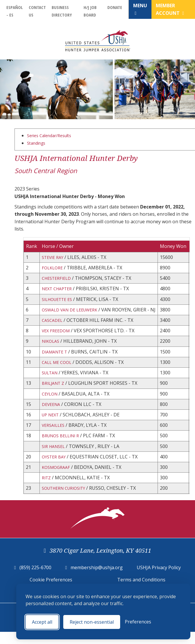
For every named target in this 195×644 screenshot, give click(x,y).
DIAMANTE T (56, 358)
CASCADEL (53, 324)
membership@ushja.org (97, 583)
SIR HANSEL (55, 459)
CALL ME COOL (58, 369)
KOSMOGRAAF (57, 481)
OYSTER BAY (55, 470)
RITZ (47, 492)
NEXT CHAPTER (59, 291)
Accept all (42, 622)
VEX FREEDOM (57, 336)
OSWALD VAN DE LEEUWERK (73, 313)
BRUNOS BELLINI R (63, 448)
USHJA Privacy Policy (159, 583)
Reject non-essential (92, 622)
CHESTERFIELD (58, 280)
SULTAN (51, 380)
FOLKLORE (53, 269)
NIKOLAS (52, 347)
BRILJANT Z (55, 392)
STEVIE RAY (54, 257)
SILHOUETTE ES (59, 302)
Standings (38, 143)
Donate (115, 7)
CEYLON (51, 403)
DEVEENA (52, 414)
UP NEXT (52, 425)
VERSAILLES (55, 436)
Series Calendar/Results (53, 135)
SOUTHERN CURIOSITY (67, 504)
